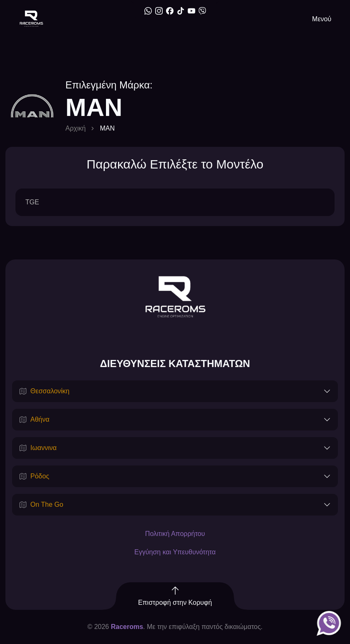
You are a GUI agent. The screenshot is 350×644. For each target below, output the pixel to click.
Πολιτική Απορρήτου (175, 534)
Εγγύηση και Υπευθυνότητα (175, 552)
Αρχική (76, 128)
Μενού (322, 19)
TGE (32, 202)
